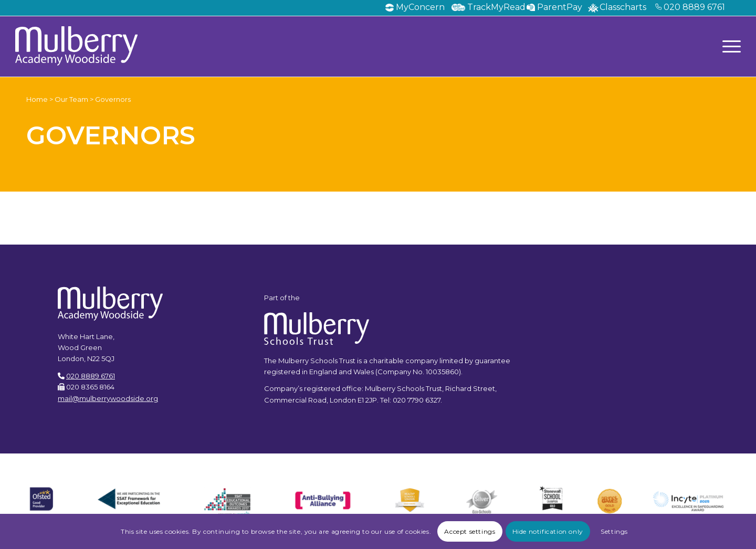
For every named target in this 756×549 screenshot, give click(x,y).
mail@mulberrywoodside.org (108, 398)
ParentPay (560, 7)
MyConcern (420, 7)
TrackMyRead (496, 7)
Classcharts (623, 7)
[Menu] (728, 46)
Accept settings (470, 531)
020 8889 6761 (694, 7)
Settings (614, 531)
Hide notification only (548, 531)
